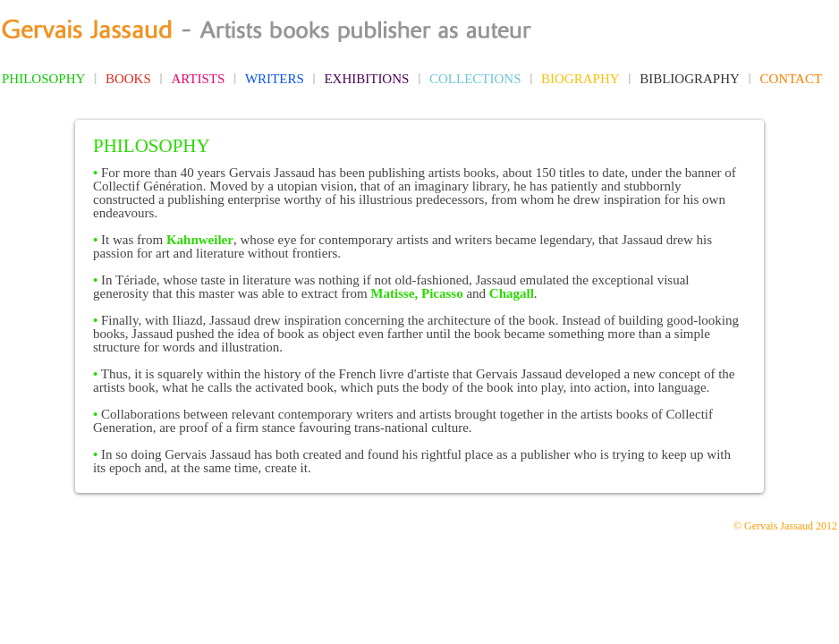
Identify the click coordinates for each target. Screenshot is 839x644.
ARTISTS (198, 79)
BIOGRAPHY (581, 79)
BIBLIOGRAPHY (690, 79)
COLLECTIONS (475, 79)
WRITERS (275, 79)
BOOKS (128, 79)
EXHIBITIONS (366, 79)
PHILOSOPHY (43, 79)
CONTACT (791, 79)
